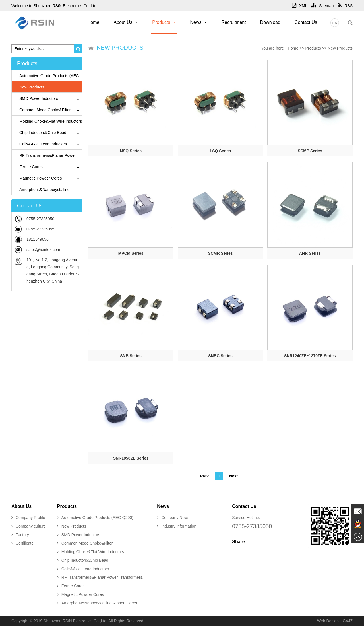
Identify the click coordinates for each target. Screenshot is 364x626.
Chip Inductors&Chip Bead (40, 133)
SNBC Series (220, 356)
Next (233, 476)
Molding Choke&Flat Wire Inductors (48, 121)
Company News (173, 518)
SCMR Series (220, 253)
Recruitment (233, 22)
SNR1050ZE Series (131, 458)
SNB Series (131, 356)
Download (270, 22)
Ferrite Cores (29, 167)
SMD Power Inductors (36, 98)
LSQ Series (221, 151)
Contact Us (306, 22)
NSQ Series (131, 151)
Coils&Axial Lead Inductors (41, 144)
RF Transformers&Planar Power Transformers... (101, 577)
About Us (126, 22)
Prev (204, 476)
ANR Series (310, 253)
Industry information (177, 526)
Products (164, 22)
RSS (345, 6)
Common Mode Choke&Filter (43, 110)
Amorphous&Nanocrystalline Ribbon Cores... (99, 603)
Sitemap (322, 6)
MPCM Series (131, 253)
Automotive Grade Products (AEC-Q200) (95, 518)
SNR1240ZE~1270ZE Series (310, 356)
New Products (29, 87)
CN (336, 23)
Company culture (29, 526)
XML (300, 6)
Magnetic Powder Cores (38, 178)
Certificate (22, 543)
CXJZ (348, 621)
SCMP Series (310, 151)
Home (93, 22)
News (198, 22)
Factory (20, 535)
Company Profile (28, 518)
